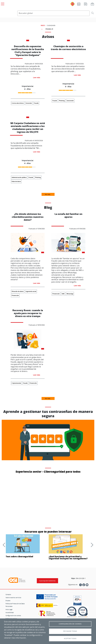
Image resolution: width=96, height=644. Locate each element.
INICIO (43, 25)
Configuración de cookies (13, 616)
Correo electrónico (18, 103)
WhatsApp (70, 294)
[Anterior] (5, 545)
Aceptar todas (70, 638)
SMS (63, 294)
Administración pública (19, 177)
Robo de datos (16, 181)
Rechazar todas (70, 631)
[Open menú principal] (2, 3)
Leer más (37, 78)
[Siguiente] (91, 545)
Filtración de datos (18, 291)
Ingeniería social (31, 291)
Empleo (8, 601)
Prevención (15, 295)
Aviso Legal (9, 609)
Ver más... (48, 194)
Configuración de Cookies (70, 624)
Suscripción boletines (47, 581)
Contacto (8, 594)
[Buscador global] (53, 13)
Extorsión (29, 103)
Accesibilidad (10, 612)
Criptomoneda (16, 383)
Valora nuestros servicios (13, 598)
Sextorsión (70, 101)
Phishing (62, 101)
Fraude (36, 103)
